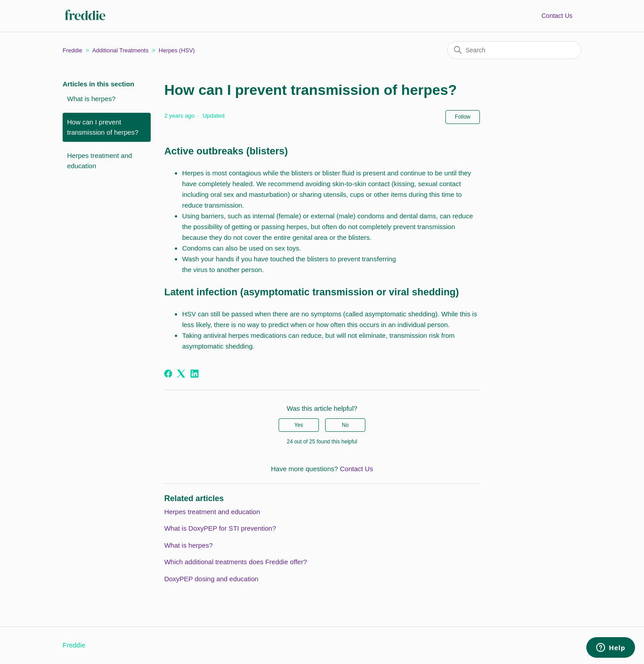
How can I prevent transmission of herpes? (103, 127)
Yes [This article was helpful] (299, 425)
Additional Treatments (120, 50)
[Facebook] (168, 374)
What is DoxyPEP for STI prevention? (220, 528)
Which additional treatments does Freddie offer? (235, 562)
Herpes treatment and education (100, 161)
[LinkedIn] (195, 374)
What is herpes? (91, 99)
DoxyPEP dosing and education (211, 579)
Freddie (72, 50)
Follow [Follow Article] (463, 117)
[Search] (514, 50)
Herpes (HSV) (177, 50)
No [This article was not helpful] (345, 425)
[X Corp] (181, 374)
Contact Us (557, 16)
